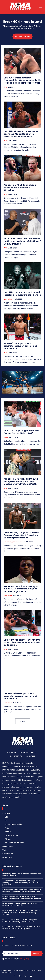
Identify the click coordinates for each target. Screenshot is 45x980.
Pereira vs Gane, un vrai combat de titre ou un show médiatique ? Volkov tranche (22, 241)
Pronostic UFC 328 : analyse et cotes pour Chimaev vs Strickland (21, 187)
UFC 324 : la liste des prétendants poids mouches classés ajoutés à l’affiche (20, 920)
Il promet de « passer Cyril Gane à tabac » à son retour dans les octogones (22, 928)
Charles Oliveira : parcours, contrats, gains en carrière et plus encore (20, 696)
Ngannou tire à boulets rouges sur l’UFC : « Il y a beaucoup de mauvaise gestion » (21, 589)
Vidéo (6, 438)
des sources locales (10, 794)
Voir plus (23, 721)
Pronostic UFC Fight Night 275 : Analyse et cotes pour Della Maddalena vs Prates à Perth (21, 481)
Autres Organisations (13, 542)
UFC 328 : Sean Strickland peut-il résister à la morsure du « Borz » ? (22, 294)
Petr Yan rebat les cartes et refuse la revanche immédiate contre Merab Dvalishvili (22, 898)
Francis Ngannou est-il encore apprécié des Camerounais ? (22, 875)
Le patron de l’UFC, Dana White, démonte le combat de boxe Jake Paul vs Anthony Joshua (21, 913)
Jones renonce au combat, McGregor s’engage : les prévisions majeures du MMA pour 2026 (21, 883)
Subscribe (37, 953)
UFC (5, 87)
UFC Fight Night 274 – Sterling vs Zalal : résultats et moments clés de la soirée (22, 642)
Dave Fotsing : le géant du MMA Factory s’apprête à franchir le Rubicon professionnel (21, 535)
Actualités (8, 299)
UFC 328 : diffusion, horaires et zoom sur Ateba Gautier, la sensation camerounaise (21, 134)
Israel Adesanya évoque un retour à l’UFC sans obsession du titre (21, 905)
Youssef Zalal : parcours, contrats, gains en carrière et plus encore (20, 346)
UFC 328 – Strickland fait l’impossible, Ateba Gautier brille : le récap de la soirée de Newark (22, 80)
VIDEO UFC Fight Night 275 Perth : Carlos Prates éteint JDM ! (22, 432)
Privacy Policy (25, 959)
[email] (17, 953)
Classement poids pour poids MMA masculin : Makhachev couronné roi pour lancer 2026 (22, 891)
